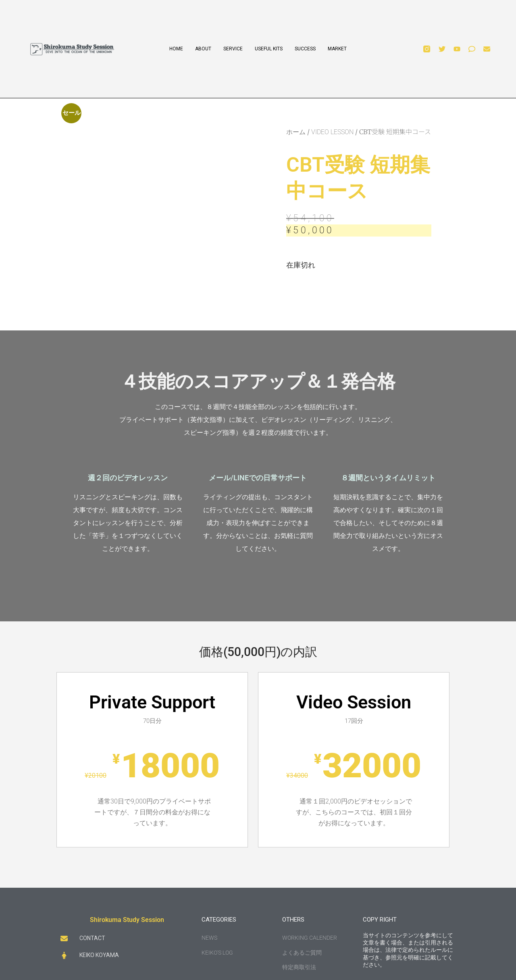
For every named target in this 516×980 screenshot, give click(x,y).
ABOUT (203, 49)
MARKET (337, 49)
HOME (176, 49)
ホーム (296, 132)
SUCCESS (305, 49)
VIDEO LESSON (332, 132)
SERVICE (233, 49)
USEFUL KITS (269, 49)
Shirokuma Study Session (127, 920)
